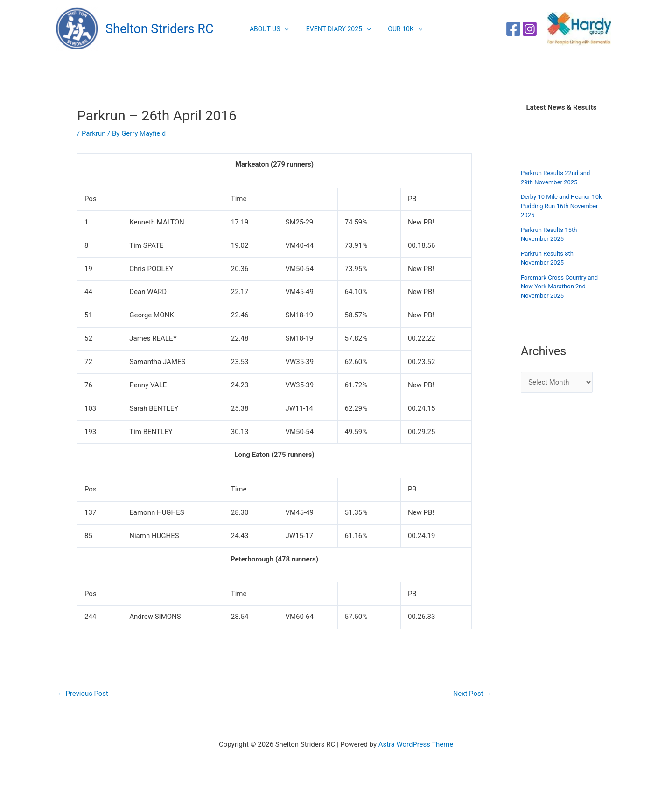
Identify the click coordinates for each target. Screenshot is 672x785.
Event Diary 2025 (338, 29)
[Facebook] (513, 29)
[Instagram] (530, 29)
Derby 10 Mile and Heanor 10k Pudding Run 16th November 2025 (561, 206)
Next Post (472, 694)
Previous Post (83, 694)
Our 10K (401, 29)
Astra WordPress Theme (416, 744)
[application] (288, 29)
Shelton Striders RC (159, 29)
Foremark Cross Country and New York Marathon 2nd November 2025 (559, 287)
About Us (273, 29)
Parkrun (94, 133)
